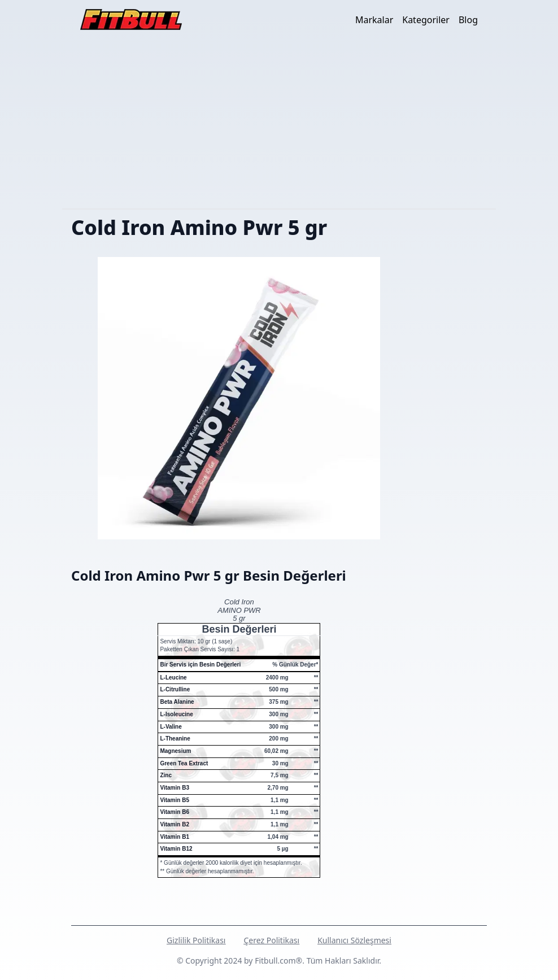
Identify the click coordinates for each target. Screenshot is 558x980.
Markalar (374, 20)
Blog (468, 20)
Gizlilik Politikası (196, 940)
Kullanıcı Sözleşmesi (354, 940)
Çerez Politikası (271, 940)
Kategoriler (426, 20)
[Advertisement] (279, 124)
